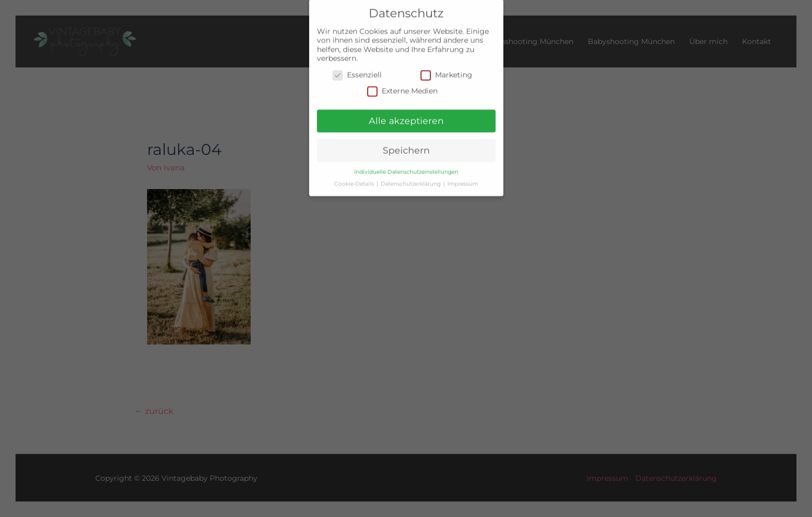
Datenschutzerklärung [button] (411, 178)
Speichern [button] (406, 144)
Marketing (446, 69)
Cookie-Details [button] (355, 178)
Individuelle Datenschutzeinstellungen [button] (406, 166)
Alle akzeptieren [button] (406, 115)
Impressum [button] (463, 178)
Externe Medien (402, 85)
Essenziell (357, 69)
